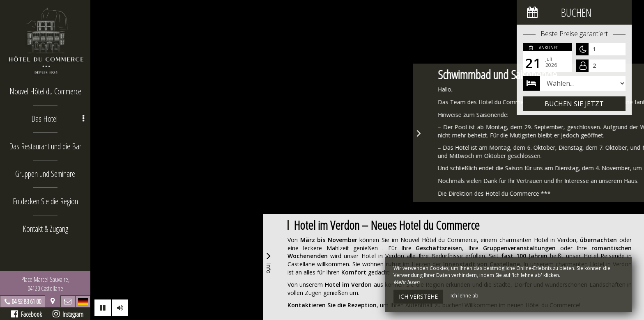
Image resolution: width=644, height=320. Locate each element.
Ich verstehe (418, 296)
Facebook (26, 314)
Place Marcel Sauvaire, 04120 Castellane (45, 284)
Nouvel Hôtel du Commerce (45, 91)
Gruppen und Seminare (45, 174)
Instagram (68, 314)
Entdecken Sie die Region (45, 201)
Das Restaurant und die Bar (45, 146)
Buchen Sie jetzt (574, 104)
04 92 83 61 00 (26, 302)
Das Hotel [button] (58, 119)
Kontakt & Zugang (45, 229)
